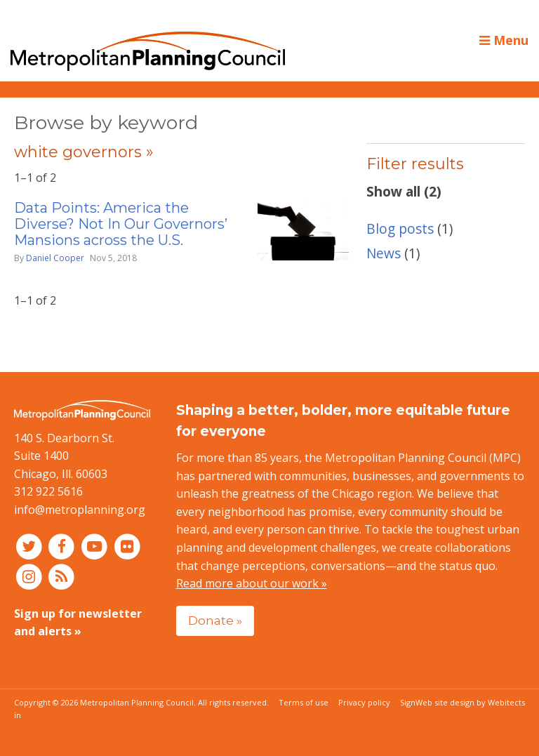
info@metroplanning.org (80, 510)
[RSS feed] (62, 576)
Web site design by (470, 702)
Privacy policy (364, 702)
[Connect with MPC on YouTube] (96, 546)
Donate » (215, 620)
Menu (504, 40)
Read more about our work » (252, 583)
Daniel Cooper (55, 258)
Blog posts (400, 228)
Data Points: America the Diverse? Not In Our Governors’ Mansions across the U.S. (121, 224)
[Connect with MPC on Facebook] (64, 546)
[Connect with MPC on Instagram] (31, 576)
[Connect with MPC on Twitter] (31, 546)
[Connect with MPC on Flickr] (127, 546)
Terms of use (304, 702)
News (384, 253)
